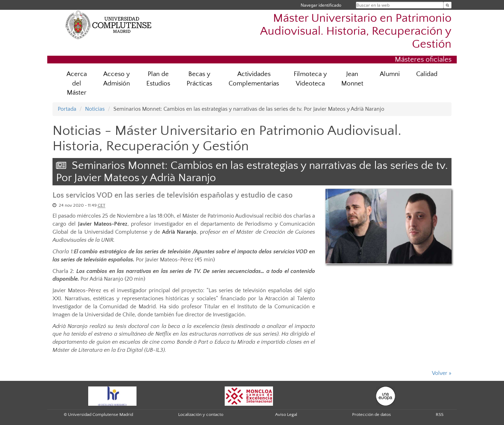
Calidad (427, 74)
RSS (440, 414)
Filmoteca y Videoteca (310, 79)
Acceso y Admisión (117, 79)
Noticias (95, 109)
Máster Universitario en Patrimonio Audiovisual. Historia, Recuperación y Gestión (356, 31)
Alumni (390, 74)
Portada (67, 109)
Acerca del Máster (77, 84)
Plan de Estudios (158, 79)
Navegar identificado (321, 5)
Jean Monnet (352, 79)
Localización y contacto (201, 414)
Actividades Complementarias (254, 79)
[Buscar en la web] (447, 5)
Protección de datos (372, 414)
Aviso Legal (286, 414)
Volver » (442, 373)
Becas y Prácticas (199, 79)
